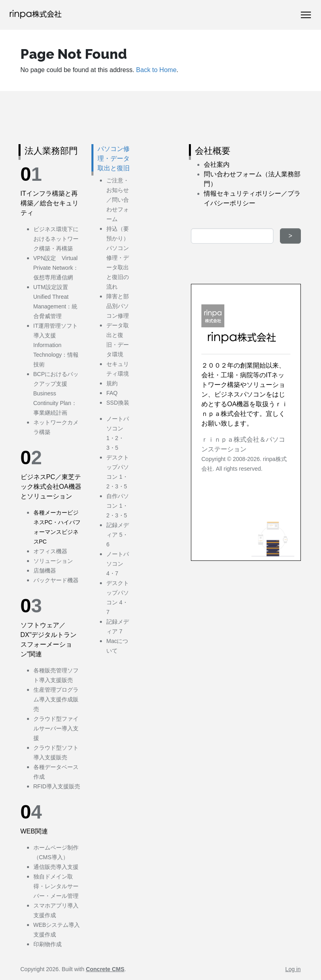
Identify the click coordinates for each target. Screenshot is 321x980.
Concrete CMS (105, 969)
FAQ (112, 393)
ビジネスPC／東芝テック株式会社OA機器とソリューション (51, 487)
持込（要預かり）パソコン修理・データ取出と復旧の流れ (118, 258)
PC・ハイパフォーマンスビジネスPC (57, 532)
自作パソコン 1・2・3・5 (118, 506)
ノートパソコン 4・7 (118, 564)
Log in (293, 969)
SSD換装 (118, 403)
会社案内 (217, 164)
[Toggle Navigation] (306, 15)
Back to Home (156, 70)
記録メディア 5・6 (118, 535)
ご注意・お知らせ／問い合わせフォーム (118, 200)
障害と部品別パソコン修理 (118, 306)
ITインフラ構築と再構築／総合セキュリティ (50, 203)
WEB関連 (34, 831)
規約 (112, 383)
